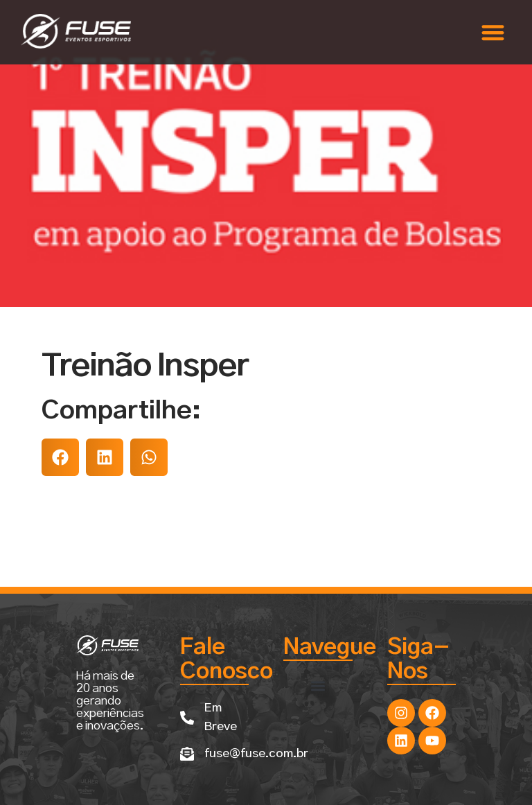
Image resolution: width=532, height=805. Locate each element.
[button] (493, 32)
